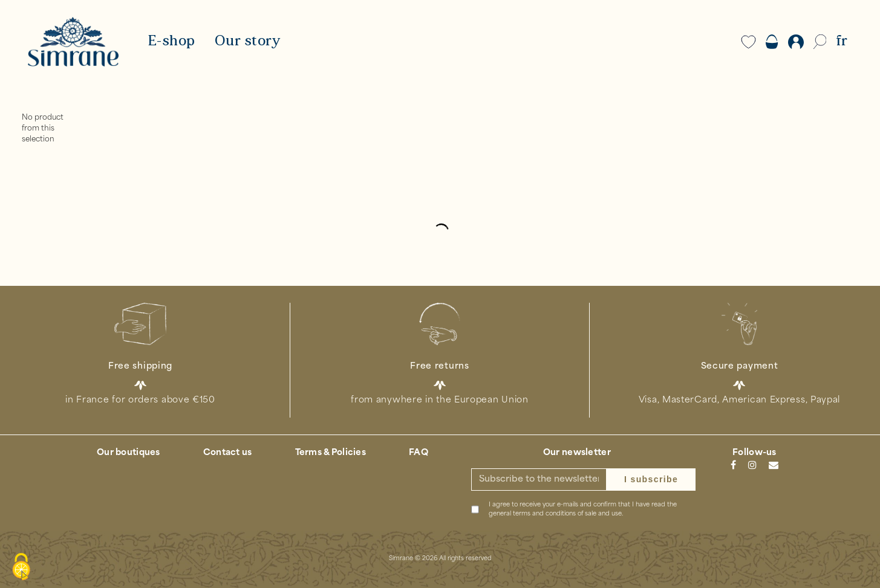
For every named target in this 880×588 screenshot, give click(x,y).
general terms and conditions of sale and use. (556, 514)
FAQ (419, 453)
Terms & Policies (331, 453)
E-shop (171, 42)
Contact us (228, 453)
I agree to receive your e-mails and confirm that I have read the (583, 509)
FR (842, 42)
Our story (248, 42)
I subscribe (651, 479)
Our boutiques (129, 453)
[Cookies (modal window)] (21, 567)
